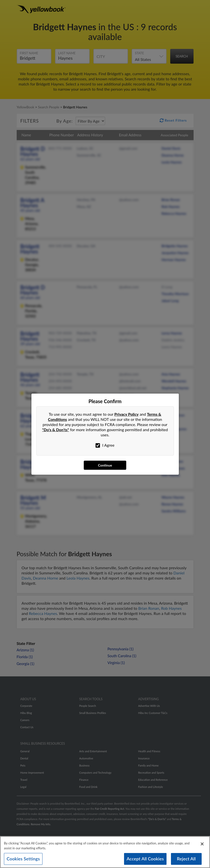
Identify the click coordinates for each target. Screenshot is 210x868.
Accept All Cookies (145, 859)
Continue (105, 465)
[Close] (202, 844)
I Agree (105, 445)
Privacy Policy (127, 414)
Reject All (186, 859)
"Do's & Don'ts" (56, 430)
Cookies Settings (23, 859)
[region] (105, 852)
